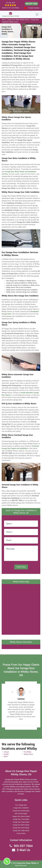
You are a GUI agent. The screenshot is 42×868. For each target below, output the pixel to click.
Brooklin (6, 754)
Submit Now (21, 567)
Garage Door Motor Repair (21, 825)
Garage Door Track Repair (21, 819)
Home (4, 20)
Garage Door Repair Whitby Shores (18, 20)
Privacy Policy (21, 833)
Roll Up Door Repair (21, 814)
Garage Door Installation (21, 808)
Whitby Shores (28, 754)
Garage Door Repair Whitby (27, 863)
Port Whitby (27, 752)
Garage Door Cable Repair (21, 831)
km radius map (21, 609)
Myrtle (6, 757)
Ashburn (6, 752)
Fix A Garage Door (21, 805)
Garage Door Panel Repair (21, 828)
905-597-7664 (31, 4)
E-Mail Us (24, 850)
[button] (14, 692)
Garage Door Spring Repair (21, 811)
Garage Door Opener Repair (21, 816)
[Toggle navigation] (37, 14)
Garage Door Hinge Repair (21, 822)
